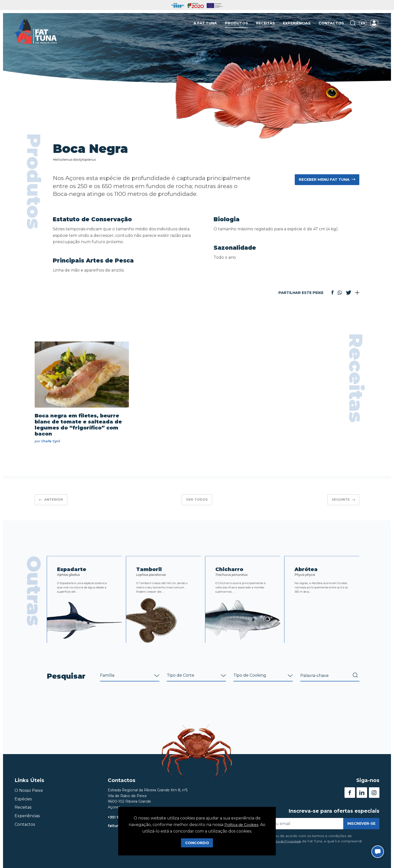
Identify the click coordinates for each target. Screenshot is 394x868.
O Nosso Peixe (29, 801)
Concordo (197, 843)
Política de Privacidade (288, 852)
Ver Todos (197, 503)
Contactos (331, 25)
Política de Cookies (241, 825)
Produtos (236, 25)
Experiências (297, 25)
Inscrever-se (361, 834)
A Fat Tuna (205, 25)
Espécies (23, 810)
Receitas (265, 25)
